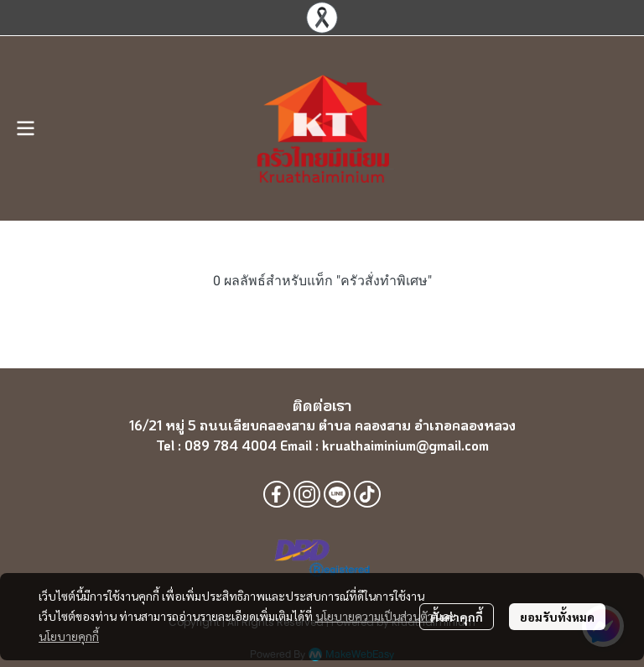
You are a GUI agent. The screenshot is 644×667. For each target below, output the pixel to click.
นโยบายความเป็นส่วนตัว (374, 616)
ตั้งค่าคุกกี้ (457, 617)
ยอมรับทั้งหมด (557, 617)
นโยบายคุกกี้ (69, 636)
